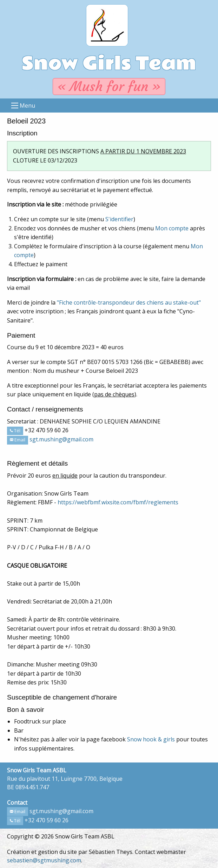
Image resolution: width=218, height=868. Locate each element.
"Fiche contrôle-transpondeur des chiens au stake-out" (129, 302)
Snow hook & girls (151, 739)
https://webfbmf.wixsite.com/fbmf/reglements (118, 502)
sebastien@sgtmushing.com (44, 860)
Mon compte (172, 228)
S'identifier (119, 219)
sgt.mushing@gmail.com (61, 439)
